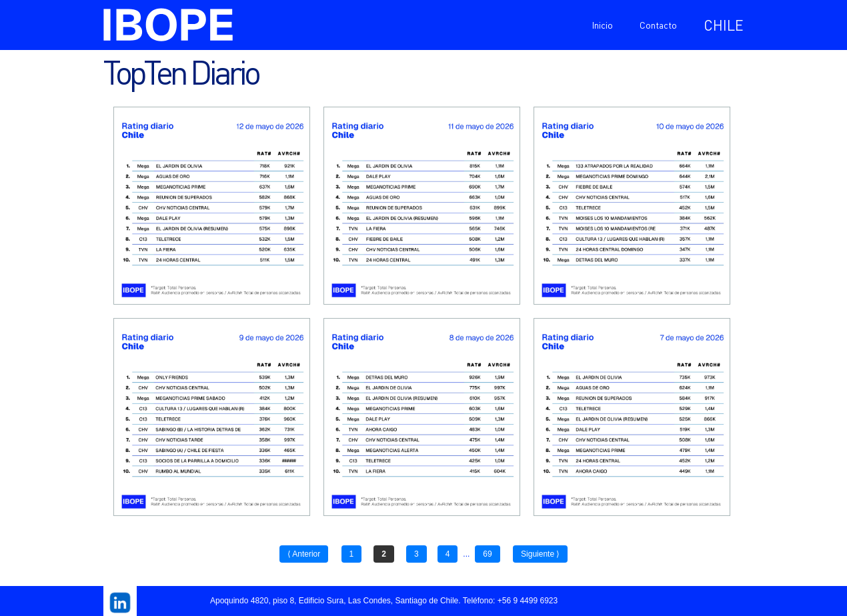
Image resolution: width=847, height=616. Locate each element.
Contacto (658, 25)
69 (487, 554)
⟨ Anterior (304, 554)
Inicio (602, 25)
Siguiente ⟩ (540, 554)
